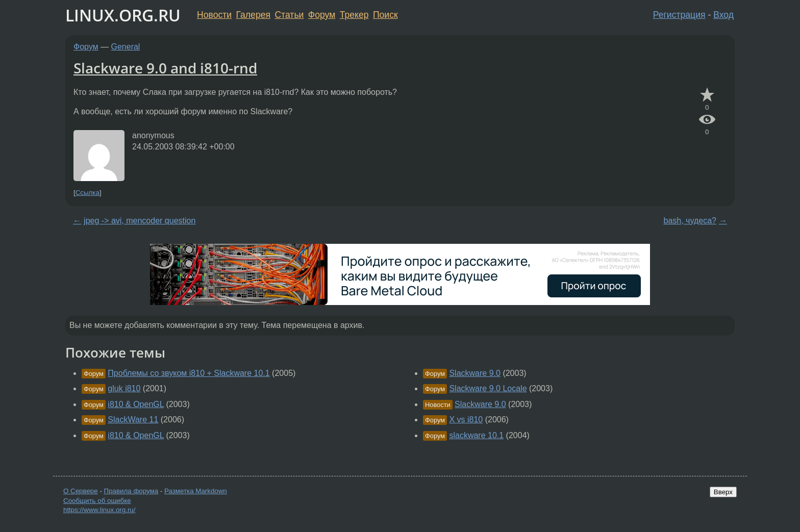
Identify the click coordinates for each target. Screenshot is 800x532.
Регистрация (679, 15)
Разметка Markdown (196, 491)
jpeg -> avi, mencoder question (140, 221)
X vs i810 (466, 420)
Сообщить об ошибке (97, 501)
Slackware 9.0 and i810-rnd (165, 68)
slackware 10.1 (476, 435)
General (126, 47)
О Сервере (81, 491)
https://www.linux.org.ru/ (99, 510)
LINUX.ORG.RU (123, 15)
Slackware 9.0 (475, 373)
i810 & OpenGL (136, 404)
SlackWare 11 (133, 420)
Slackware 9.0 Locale (488, 388)
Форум (322, 15)
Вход (723, 15)
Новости (214, 15)
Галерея (253, 15)
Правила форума (131, 491)
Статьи (289, 15)
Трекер (354, 15)
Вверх (723, 492)
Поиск (385, 15)
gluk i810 (124, 388)
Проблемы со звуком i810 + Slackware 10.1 (189, 373)
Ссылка (87, 193)
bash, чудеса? (690, 221)
